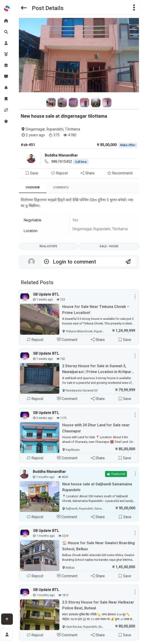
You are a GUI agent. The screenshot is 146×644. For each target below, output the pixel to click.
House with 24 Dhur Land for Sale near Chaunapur (96, 428)
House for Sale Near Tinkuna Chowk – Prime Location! (96, 310)
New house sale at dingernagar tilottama (64, 116)
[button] (134, 8)
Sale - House (109, 246)
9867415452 (70, 162)
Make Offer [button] (128, 145)
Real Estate (48, 246)
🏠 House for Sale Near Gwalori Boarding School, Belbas (98, 546)
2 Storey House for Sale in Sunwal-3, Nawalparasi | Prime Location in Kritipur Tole (97, 369)
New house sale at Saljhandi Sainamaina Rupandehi (97, 487)
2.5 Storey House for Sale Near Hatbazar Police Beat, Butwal (98, 605)
